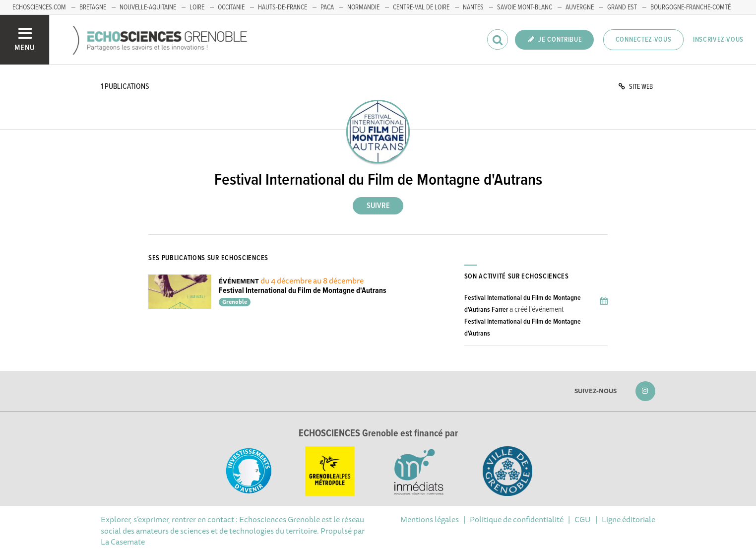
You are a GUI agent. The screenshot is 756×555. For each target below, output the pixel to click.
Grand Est (622, 7)
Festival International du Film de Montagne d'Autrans (303, 291)
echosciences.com (39, 7)
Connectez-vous (644, 40)
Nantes (473, 7)
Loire (197, 7)
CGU (583, 519)
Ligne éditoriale (629, 519)
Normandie (363, 7)
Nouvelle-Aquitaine (148, 7)
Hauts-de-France (283, 7)
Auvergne (580, 7)
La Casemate (123, 542)
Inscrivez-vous (718, 40)
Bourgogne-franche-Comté (691, 7)
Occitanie (231, 7)
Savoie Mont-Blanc (525, 7)
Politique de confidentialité (517, 519)
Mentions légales (430, 519)
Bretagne (93, 7)
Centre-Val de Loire (421, 7)
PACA (327, 7)
